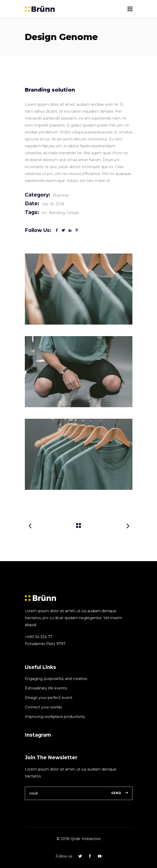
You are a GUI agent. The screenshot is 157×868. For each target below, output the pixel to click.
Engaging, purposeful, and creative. (56, 679)
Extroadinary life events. (46, 688)
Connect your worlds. (44, 707)
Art (44, 213)
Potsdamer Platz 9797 (45, 644)
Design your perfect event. (49, 698)
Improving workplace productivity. (55, 717)
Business (61, 195)
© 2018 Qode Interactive (79, 839)
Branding (57, 213)
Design (73, 213)
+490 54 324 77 (39, 637)
